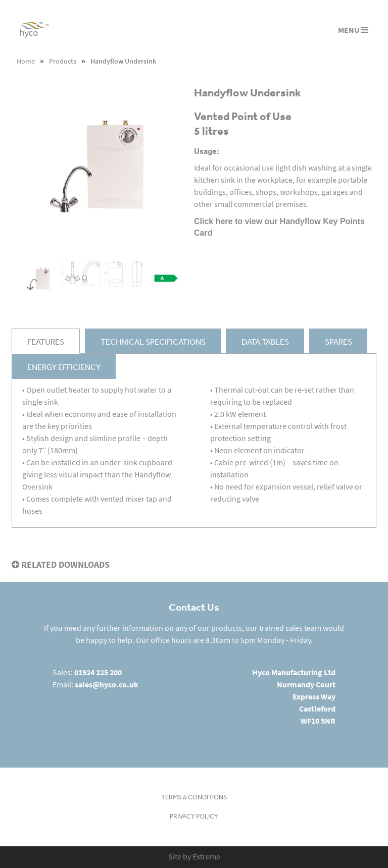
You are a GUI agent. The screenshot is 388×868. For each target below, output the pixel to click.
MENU (353, 30)
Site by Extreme (194, 857)
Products (63, 61)
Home (26, 61)
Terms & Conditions (194, 797)
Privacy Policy (194, 816)
